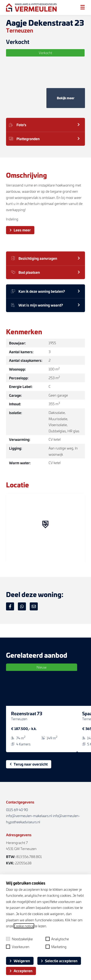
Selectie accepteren (59, 961)
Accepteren (21, 971)
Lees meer (20, 230)
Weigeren (20, 961)
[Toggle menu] (83, 7)
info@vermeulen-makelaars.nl (29, 816)
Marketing (56, 947)
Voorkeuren (18, 947)
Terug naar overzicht (29, 764)
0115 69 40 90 (17, 810)
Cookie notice (24, 926)
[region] (45, 528)
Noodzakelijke (19, 939)
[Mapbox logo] (16, 560)
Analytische (57, 939)
